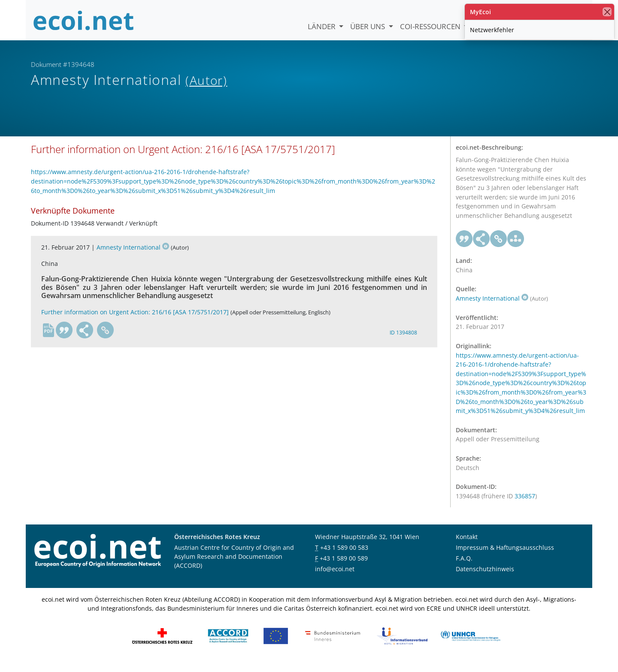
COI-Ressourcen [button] (431, 26)
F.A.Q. (464, 568)
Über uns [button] (368, 26)
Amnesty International (133, 256)
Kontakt (467, 546)
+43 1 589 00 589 (344, 568)
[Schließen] (607, 12)
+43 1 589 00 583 (344, 557)
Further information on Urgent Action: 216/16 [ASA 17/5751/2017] (135, 321)
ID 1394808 (403, 342)
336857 (525, 505)
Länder (323, 26)
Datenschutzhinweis (485, 578)
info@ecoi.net (335, 578)
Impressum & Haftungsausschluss (505, 557)
